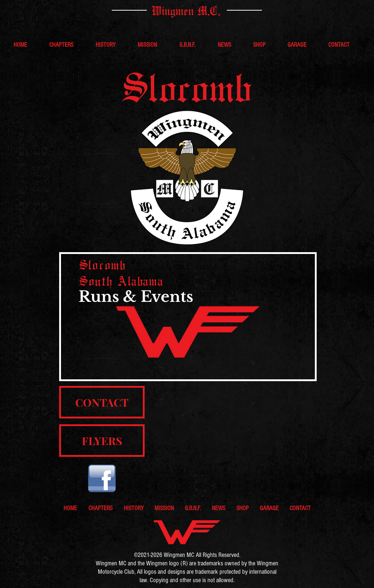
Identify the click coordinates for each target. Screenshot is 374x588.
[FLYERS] (102, 441)
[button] (67, 45)
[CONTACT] (102, 402)
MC (190, 555)
